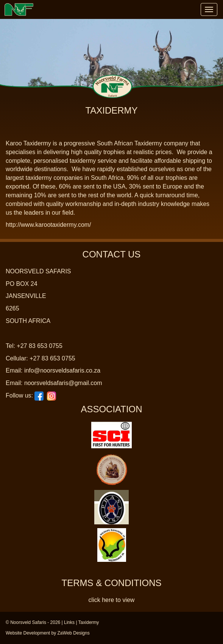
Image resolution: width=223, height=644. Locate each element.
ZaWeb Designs (74, 633)
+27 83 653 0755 (40, 346)
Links (69, 622)
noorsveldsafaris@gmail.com (63, 383)
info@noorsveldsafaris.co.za (62, 370)
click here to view (112, 600)
